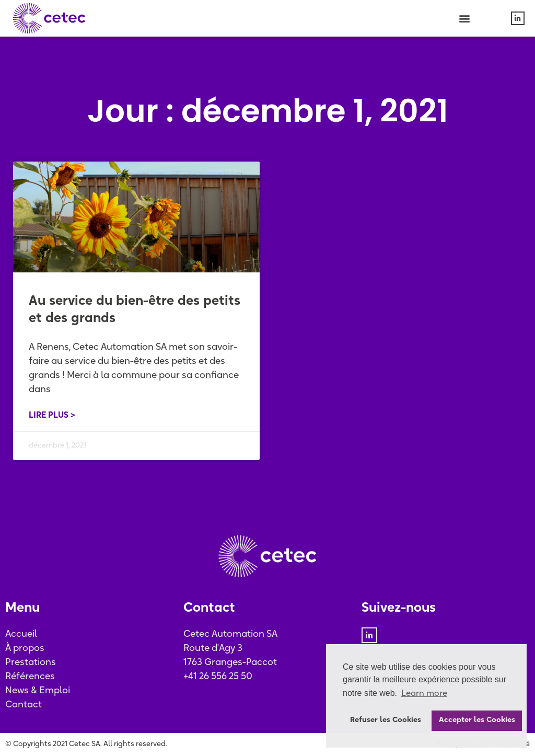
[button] (465, 19)
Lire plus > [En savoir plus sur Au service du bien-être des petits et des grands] (52, 416)
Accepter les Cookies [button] (477, 720)
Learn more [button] (424, 694)
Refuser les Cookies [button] (386, 720)
